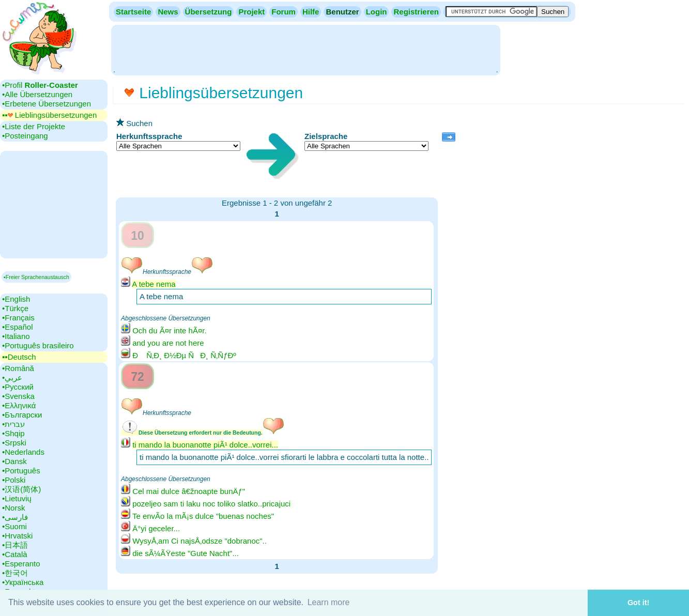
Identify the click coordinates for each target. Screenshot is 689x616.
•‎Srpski (14, 443)
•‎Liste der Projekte (34, 126)
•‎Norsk (13, 508)
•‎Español (17, 327)
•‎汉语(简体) (21, 489)
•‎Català (15, 554)
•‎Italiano (16, 336)
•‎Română (18, 368)
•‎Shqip (13, 433)
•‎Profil (40, 85)
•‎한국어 (15, 573)
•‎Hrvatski (17, 536)
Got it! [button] (638, 603)
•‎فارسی (15, 517)
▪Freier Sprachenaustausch (36, 277)
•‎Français (18, 318)
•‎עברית (13, 424)
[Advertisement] (305, 49)
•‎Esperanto (21, 564)
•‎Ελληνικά (19, 405)
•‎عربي (12, 378)
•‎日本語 (15, 545)
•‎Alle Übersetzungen (37, 94)
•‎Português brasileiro (38, 345)
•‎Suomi (14, 526)
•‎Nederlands (23, 452)
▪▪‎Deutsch (19, 357)
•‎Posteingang (25, 136)
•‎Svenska (18, 396)
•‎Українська (23, 582)
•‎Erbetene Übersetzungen (47, 104)
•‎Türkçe (15, 308)
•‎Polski (14, 480)
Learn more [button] (329, 602)
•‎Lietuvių (17, 498)
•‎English (16, 299)
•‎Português (21, 471)
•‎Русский (18, 387)
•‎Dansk (14, 461)
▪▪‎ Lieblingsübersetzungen (49, 115)
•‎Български (22, 415)
